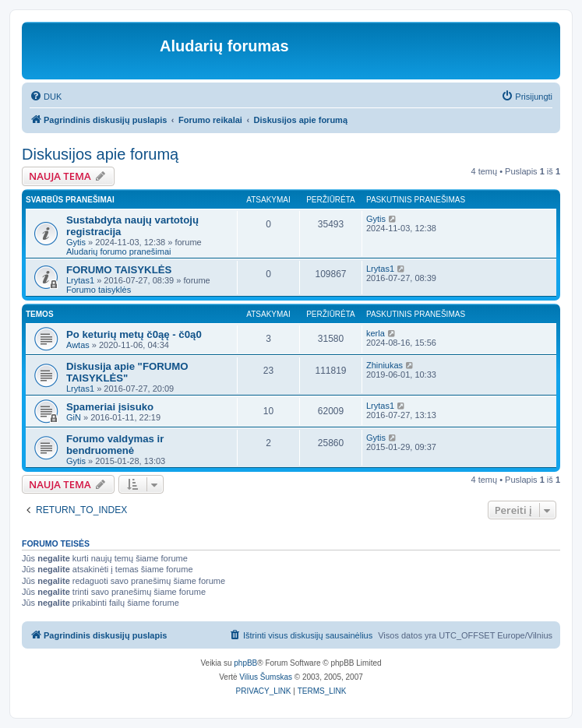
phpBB (245, 663)
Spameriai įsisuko (110, 407)
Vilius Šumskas (266, 677)
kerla (376, 333)
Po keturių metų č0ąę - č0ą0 (134, 334)
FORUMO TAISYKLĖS (119, 270)
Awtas (78, 345)
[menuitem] (46, 97)
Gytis (76, 242)
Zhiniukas (384, 365)
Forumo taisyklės (99, 290)
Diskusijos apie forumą (100, 154)
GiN (74, 417)
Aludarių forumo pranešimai (119, 251)
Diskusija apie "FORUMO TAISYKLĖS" (127, 372)
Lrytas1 (80, 280)
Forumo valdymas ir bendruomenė (115, 445)
